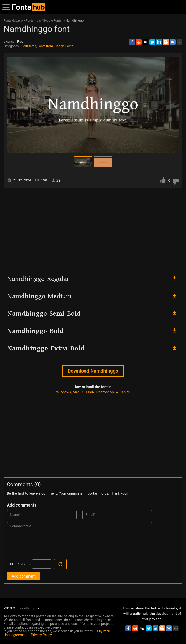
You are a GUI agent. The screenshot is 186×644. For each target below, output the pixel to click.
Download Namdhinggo (93, 371)
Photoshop (105, 392)
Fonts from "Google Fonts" (56, 46)
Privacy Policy (41, 635)
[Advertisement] (93, 230)
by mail (105, 631)
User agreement (16, 635)
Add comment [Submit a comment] (24, 576)
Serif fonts (29, 46)
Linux (90, 392)
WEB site (123, 392)
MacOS (78, 392)
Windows (64, 392)
